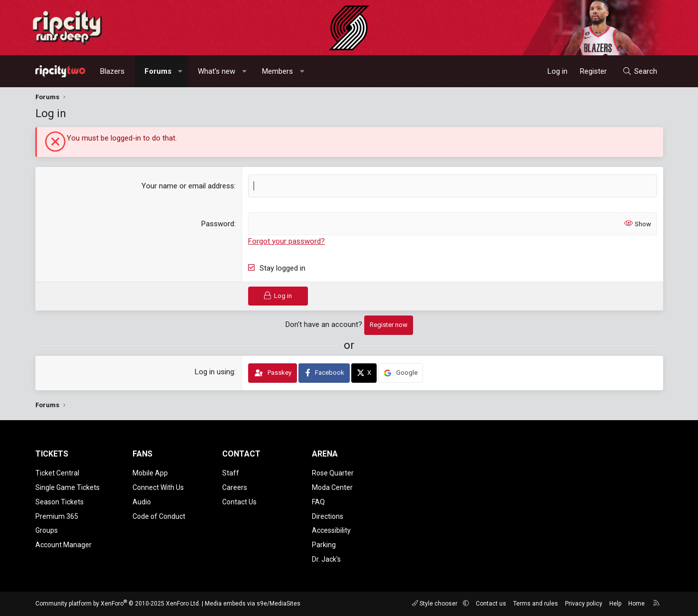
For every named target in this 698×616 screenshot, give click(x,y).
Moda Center (332, 487)
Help (615, 604)
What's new (216, 71)
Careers (235, 487)
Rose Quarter (333, 473)
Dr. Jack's (326, 559)
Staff (231, 473)
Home (636, 604)
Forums (158, 71)
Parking (324, 545)
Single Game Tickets (68, 487)
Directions (328, 516)
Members (278, 71)
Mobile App (150, 473)
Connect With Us (158, 487)
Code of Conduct (159, 516)
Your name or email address (188, 186)
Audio (142, 502)
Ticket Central (57, 473)
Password (218, 224)
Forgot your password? (286, 241)
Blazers (112, 71)
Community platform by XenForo (118, 604)
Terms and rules (536, 604)
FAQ (318, 502)
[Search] (639, 71)
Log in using (214, 372)
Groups (47, 530)
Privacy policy (584, 604)
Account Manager (64, 545)
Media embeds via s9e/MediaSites (253, 604)
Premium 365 (57, 516)
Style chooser (435, 604)
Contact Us (239, 502)
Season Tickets (60, 502)
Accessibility (331, 530)
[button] (180, 71)
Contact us (491, 604)
